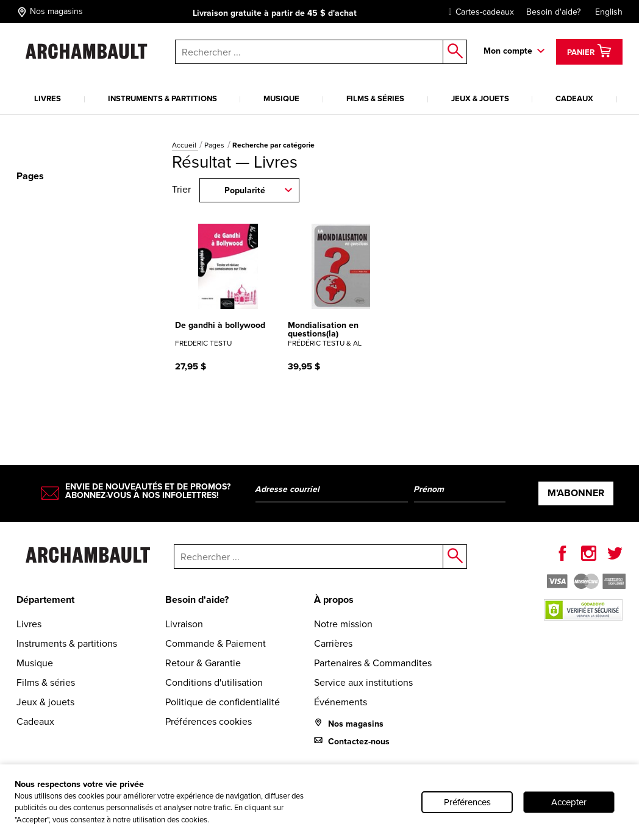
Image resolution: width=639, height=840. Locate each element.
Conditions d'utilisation (214, 682)
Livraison (184, 624)
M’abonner (576, 493)
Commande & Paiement (216, 643)
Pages (215, 145)
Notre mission (343, 624)
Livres (48, 98)
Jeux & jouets (480, 98)
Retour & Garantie (203, 663)
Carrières (333, 643)
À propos (334, 600)
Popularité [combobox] (245, 190)
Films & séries (375, 98)
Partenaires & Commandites (373, 663)
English (609, 12)
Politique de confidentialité (223, 702)
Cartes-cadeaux (478, 12)
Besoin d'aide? (553, 12)
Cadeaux (574, 98)
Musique (281, 98)
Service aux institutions (363, 682)
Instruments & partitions (162, 98)
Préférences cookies (209, 721)
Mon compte (508, 51)
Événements (341, 702)
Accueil (185, 145)
